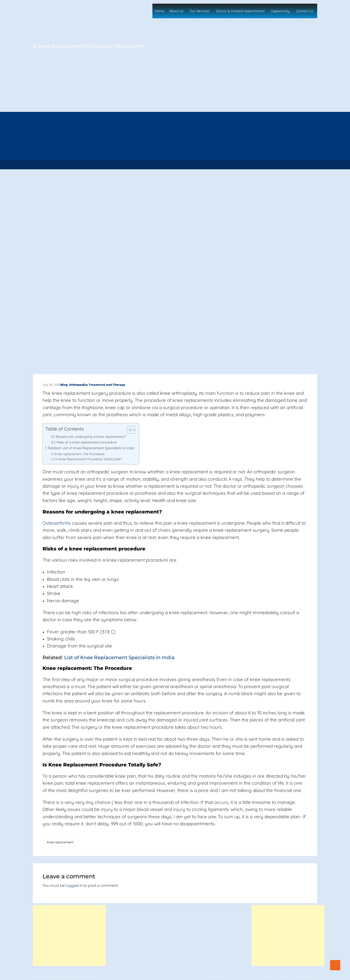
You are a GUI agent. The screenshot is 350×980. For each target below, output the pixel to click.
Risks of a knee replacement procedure (87, 442)
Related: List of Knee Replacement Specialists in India (91, 448)
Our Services (200, 11)
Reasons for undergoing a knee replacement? (91, 436)
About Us (176, 11)
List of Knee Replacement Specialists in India (119, 657)
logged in (74, 885)
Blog (64, 385)
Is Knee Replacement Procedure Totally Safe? (88, 459)
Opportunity (280, 11)
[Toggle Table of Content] (129, 430)
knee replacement (60, 842)
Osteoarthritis (57, 523)
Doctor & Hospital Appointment (240, 11)
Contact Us (305, 11)
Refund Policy (307, 977)
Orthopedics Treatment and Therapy (97, 385)
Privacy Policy (245, 977)
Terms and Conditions (210, 977)
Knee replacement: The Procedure (79, 454)
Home (160, 11)
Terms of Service (276, 977)
